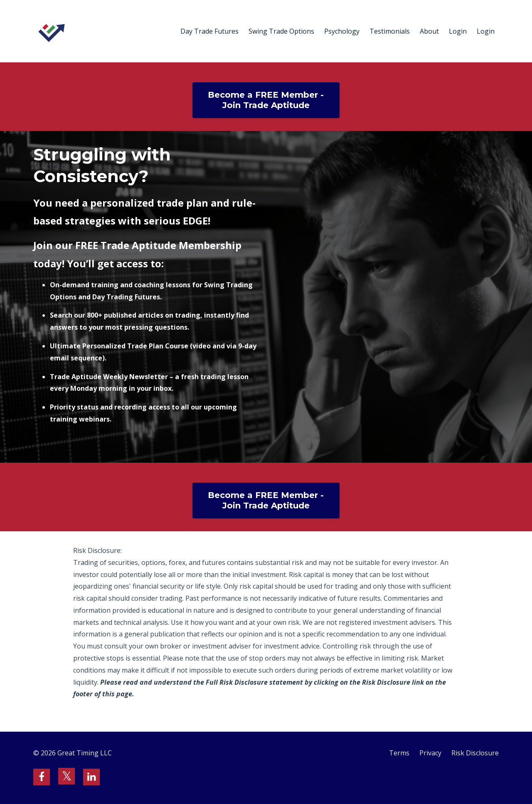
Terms (399, 753)
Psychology (342, 31)
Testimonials (390, 31)
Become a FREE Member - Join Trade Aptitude (266, 100)
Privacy (430, 753)
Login (458, 31)
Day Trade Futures (209, 31)
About (429, 31)
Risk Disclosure (475, 753)
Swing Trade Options (281, 31)
